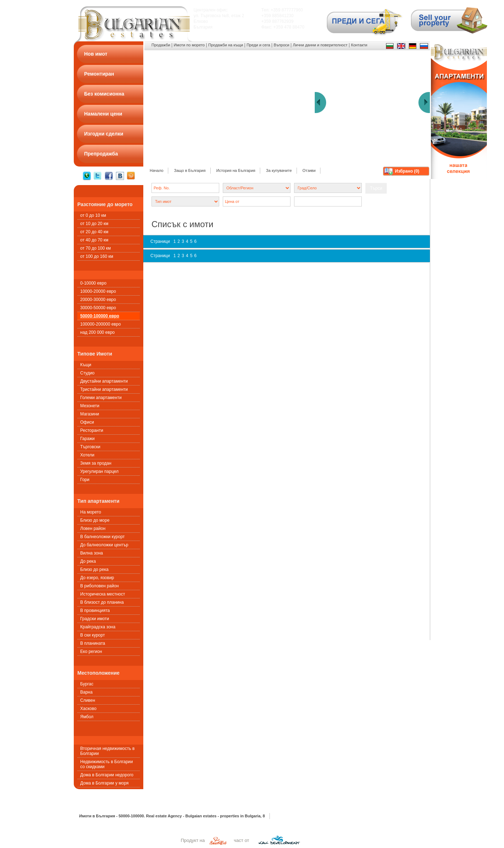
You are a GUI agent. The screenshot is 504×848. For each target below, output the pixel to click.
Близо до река (94, 569)
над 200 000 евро (97, 332)
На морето (91, 512)
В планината (93, 643)
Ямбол (87, 717)
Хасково (88, 709)
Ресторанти (92, 430)
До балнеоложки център (104, 545)
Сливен (88, 700)
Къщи (86, 365)
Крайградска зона (98, 627)
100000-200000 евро (101, 324)
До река (88, 561)
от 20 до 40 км (94, 232)
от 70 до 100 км (96, 248)
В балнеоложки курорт (102, 537)
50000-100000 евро (100, 316)
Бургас (87, 684)
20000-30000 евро (98, 300)
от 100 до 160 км (97, 256)
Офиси (87, 422)
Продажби (161, 45)
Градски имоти (95, 619)
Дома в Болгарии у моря (104, 783)
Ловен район (93, 528)
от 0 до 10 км (93, 215)
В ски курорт (92, 635)
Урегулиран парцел (99, 471)
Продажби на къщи (226, 45)
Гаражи (88, 439)
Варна (86, 692)
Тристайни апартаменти (104, 389)
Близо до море (95, 520)
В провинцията (95, 611)
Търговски (90, 447)
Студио (87, 373)
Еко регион (91, 652)
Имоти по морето (189, 45)
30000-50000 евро (98, 308)
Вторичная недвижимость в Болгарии (107, 751)
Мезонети (90, 406)
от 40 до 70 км (94, 240)
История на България (236, 170)
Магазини (90, 414)
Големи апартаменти (101, 398)
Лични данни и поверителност (320, 45)
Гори (85, 480)
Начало (156, 170)
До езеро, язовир (97, 578)
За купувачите (279, 170)
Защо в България (190, 170)
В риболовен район (99, 586)
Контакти (359, 45)
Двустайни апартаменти (104, 381)
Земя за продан (96, 463)
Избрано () (407, 171)
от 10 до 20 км (94, 224)
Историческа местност (103, 594)
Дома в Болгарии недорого (107, 775)
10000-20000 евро (98, 291)
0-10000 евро (93, 283)
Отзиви (309, 170)
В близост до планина (102, 602)
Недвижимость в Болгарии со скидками (107, 764)
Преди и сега (258, 45)
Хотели (87, 455)
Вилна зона (92, 553)
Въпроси (282, 45)
